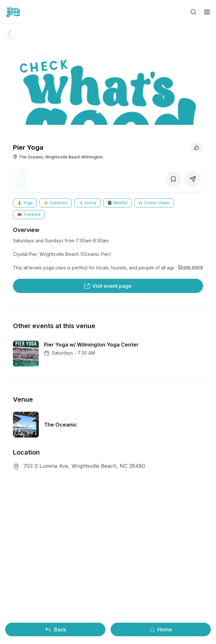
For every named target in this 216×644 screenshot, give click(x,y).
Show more (190, 267)
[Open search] (193, 12)
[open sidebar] (207, 12)
